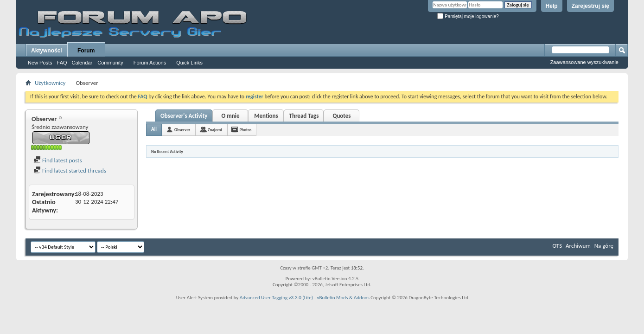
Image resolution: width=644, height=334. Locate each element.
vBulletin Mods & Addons (343, 298)
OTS (558, 246)
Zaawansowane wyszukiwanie (584, 62)
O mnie (230, 116)
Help (552, 6)
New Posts (40, 63)
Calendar (82, 63)
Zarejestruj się (590, 6)
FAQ (62, 63)
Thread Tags (304, 116)
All (154, 129)
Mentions (266, 116)
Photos (246, 130)
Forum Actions (150, 63)
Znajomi (215, 130)
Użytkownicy (50, 83)
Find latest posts (58, 160)
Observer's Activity (184, 116)
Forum (86, 51)
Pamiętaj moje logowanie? (468, 16)
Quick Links (189, 63)
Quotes (341, 116)
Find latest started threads (70, 170)
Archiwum (578, 246)
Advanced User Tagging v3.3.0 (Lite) (276, 298)
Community (110, 63)
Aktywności (47, 51)
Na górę (604, 246)
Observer (182, 130)
